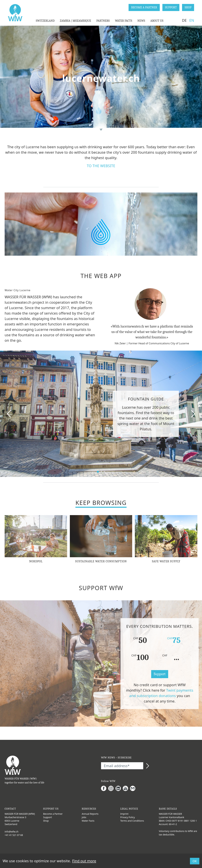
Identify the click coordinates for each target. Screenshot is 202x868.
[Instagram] (112, 788)
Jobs (84, 817)
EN (192, 20)
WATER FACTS (123, 21)
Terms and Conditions (132, 821)
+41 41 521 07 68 (14, 835)
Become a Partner (53, 814)
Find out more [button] (84, 861)
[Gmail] (134, 788)
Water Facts (88, 821)
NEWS (141, 21)
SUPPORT (171, 7)
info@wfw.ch (12, 832)
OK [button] (195, 861)
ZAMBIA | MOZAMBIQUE (76, 21)
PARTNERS (103, 21)
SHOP (188, 7)
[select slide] (98, 472)
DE (184, 20)
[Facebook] (105, 788)
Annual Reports (90, 814)
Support (160, 674)
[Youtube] (126, 788)
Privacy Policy (128, 817)
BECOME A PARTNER (144, 7)
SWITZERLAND (45, 21)
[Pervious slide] (9, 414)
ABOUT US (157, 21)
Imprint (124, 814)
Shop (46, 821)
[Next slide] (193, 414)
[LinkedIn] (119, 788)
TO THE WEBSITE (101, 166)
